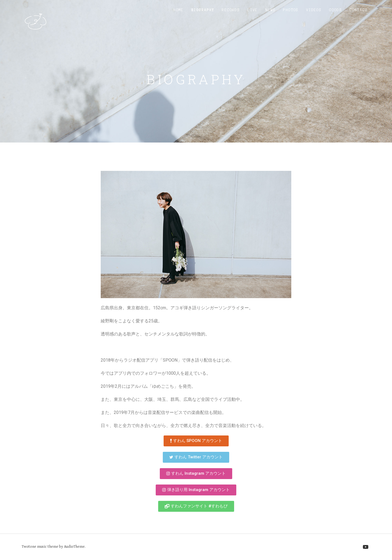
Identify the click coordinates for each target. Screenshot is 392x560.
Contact (359, 10)
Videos (314, 10)
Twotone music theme (40, 547)
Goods (336, 10)
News (271, 10)
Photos (291, 10)
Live (253, 10)
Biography (203, 10)
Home (179, 10)
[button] (196, 441)
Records (231, 10)
